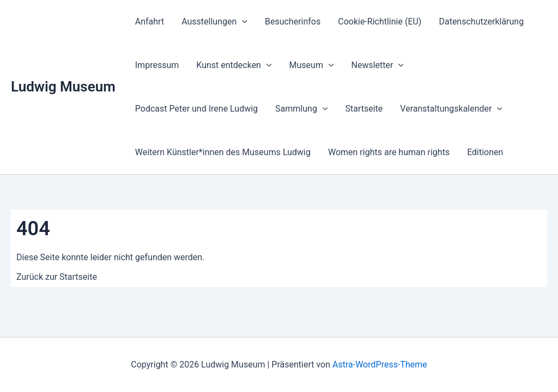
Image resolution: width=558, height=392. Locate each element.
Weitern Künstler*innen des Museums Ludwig (223, 152)
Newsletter (378, 65)
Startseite (364, 109)
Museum (312, 65)
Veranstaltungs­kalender (451, 109)
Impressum (157, 65)
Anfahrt (150, 22)
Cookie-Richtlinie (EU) (380, 22)
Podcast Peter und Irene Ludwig (196, 109)
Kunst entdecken (234, 65)
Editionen (485, 152)
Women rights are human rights (389, 152)
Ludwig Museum (63, 87)
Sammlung (301, 109)
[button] (242, 22)
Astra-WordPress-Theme (380, 365)
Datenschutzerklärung (481, 22)
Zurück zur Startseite (57, 277)
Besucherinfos (293, 22)
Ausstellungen (214, 22)
